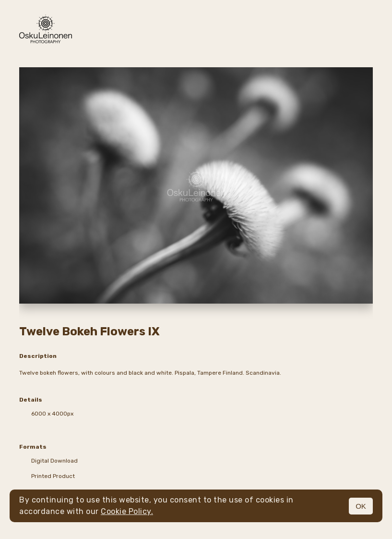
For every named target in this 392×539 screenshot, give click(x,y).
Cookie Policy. (127, 511)
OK (361, 506)
